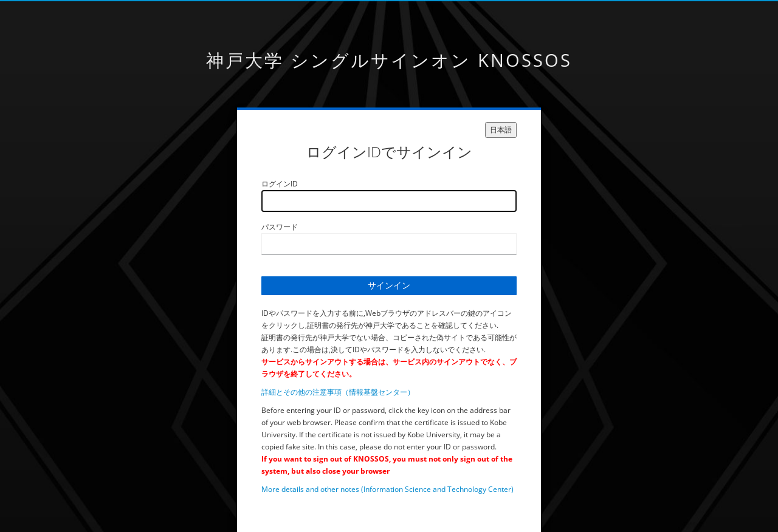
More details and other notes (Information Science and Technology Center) (387, 489)
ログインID (280, 184)
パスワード (280, 227)
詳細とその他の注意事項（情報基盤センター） (338, 392)
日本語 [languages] (501, 130)
